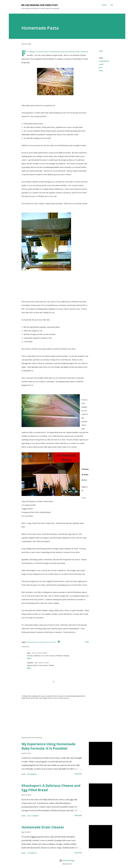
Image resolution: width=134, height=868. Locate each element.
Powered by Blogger (67, 861)
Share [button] (101, 51)
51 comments (32, 853)
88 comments (32, 774)
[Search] (104, 5)
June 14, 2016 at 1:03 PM (40, 653)
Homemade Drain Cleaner (43, 827)
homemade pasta (104, 61)
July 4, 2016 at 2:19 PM (42, 663)
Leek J (29, 653)
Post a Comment (33, 816)
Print (84, 480)
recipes (101, 71)
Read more (78, 774)
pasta (100, 67)
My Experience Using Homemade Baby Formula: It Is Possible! (48, 746)
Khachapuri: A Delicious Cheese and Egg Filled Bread (51, 788)
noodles (101, 64)
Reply (29, 658)
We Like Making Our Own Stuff (39, 5)
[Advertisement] (52, 714)
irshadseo (30, 663)
